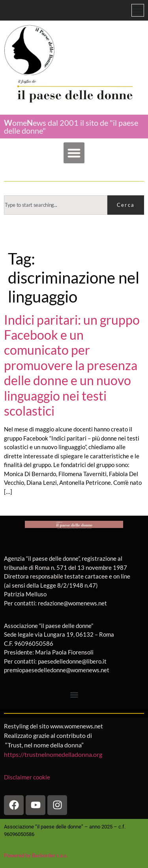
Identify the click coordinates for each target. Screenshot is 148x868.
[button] (74, 153)
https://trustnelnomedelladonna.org (53, 754)
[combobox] (56, 205)
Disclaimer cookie (28, 777)
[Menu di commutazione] (138, 10)
